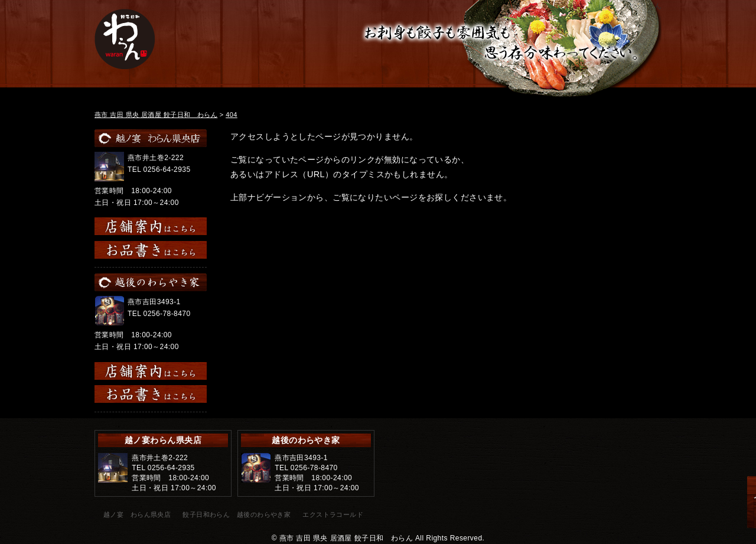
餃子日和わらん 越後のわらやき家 (237, 514)
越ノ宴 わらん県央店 (137, 514)
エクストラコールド (333, 514)
